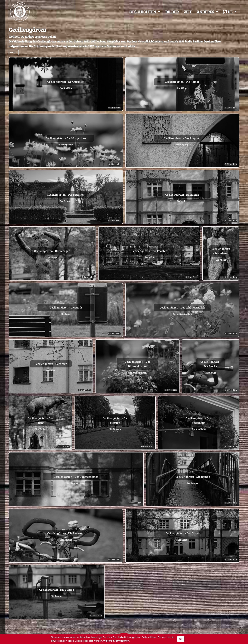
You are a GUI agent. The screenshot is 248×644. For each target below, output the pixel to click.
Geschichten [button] (143, 12)
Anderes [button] (206, 12)
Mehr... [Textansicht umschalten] (14, 53)
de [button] (228, 12)
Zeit (188, 12)
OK (181, 639)
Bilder (172, 12)
